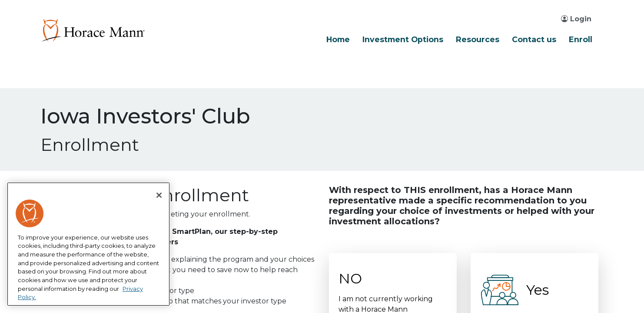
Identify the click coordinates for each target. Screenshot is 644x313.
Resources (478, 39)
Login (576, 19)
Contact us (534, 39)
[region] (88, 244)
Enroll (581, 39)
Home (338, 39)
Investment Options (403, 39)
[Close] (159, 195)
